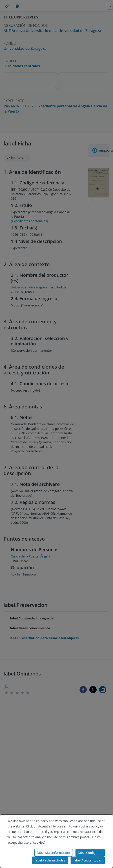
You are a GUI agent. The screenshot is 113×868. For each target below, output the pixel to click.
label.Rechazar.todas (50, 860)
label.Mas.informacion (54, 853)
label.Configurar (90, 853)
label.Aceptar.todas (88, 860)
